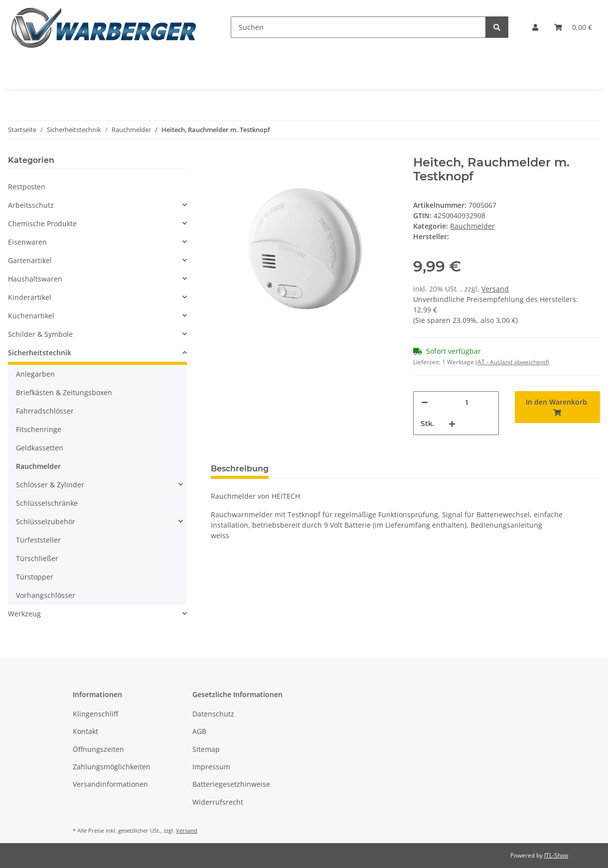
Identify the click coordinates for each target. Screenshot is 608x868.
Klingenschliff (95, 714)
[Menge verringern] (425, 402)
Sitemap (206, 749)
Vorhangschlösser (46, 595)
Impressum (211, 767)
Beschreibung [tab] (240, 469)
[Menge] (466, 402)
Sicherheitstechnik (40, 353)
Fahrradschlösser (45, 411)
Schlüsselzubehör (46, 521)
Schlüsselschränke (47, 503)
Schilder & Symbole (40, 334)
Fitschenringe (39, 429)
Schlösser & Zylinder (50, 485)
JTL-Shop (556, 855)
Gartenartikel (30, 260)
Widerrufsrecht (218, 802)
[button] (535, 27)
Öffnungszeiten (98, 749)
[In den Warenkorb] (557, 407)
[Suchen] (358, 27)
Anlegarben (35, 374)
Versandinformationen (110, 784)
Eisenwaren (27, 242)
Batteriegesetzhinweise (231, 784)
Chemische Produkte (42, 223)
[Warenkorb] (573, 27)
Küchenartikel (31, 316)
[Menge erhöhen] (452, 424)
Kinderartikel (30, 297)
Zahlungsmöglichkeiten (112, 767)
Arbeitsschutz (31, 205)
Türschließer (37, 558)
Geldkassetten (40, 448)
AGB (199, 731)
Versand (495, 289)
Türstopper (35, 577)
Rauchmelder (472, 226)
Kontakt (85, 731)
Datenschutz (213, 714)
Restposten (27, 187)
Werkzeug (24, 614)
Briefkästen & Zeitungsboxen (64, 392)
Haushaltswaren (35, 279)
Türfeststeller (38, 540)
